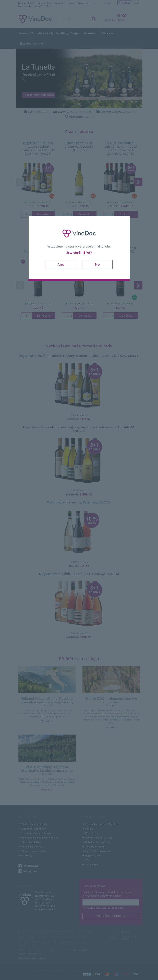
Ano (61, 264)
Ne (97, 264)
